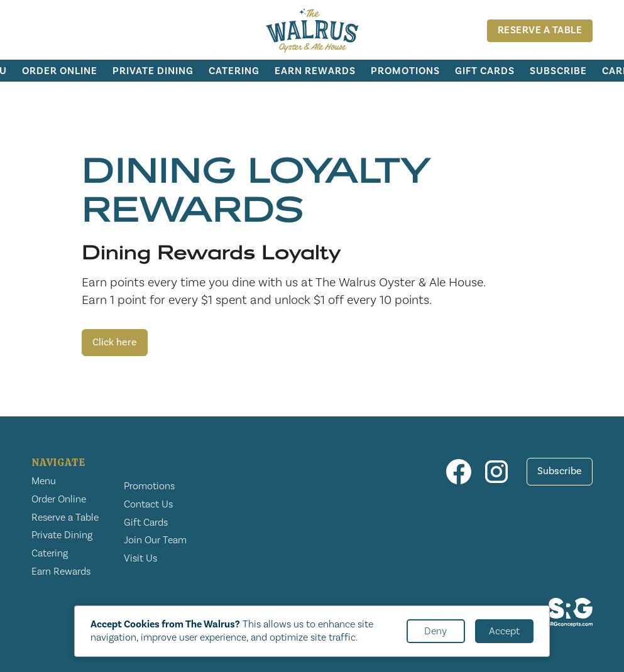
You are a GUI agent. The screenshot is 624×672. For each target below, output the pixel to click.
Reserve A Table (540, 30)
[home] (312, 31)
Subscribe (558, 71)
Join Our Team (155, 540)
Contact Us (148, 504)
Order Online (60, 71)
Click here (115, 342)
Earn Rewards (315, 71)
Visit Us (140, 558)
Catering (234, 71)
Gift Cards (485, 71)
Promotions (405, 71)
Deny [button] (435, 631)
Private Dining (153, 71)
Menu (44, 481)
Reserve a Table (65, 518)
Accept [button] (504, 631)
